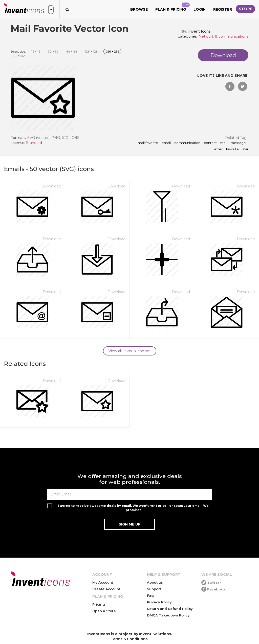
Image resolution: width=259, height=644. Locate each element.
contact (210, 143)
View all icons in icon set (130, 351)
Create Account (106, 589)
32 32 (53, 51)
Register (223, 9)
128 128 (91, 51)
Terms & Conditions (129, 639)
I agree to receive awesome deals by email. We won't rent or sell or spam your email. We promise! (133, 508)
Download (52, 186)
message (238, 143)
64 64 (72, 51)
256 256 (112, 51)
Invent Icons (199, 31)
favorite (232, 149)
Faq (150, 595)
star (245, 149)
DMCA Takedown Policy (168, 615)
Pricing (99, 604)
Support (154, 589)
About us (155, 582)
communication (187, 143)
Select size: (18, 51)
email (166, 143)
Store (245, 9)
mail (224, 143)
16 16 (36, 51)
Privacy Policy (159, 602)
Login (200, 9)
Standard (34, 143)
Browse (139, 9)
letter (218, 149)
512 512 (19, 56)
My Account (103, 582)
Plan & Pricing (172, 7)
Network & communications (223, 36)
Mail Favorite (148, 143)
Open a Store (104, 611)
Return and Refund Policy (170, 609)
